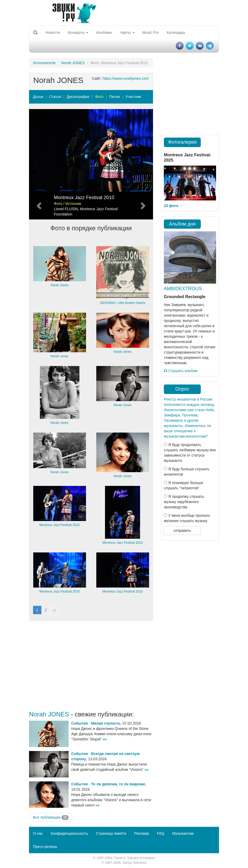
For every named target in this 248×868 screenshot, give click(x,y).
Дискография (78, 97)
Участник (133, 97)
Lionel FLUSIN (66, 209)
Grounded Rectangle (185, 297)
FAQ (161, 833)
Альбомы (104, 32)
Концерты (78, 32)
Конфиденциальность (69, 833)
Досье (38, 97)
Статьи (55, 97)
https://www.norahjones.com (126, 78)
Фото (99, 97)
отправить (182, 531)
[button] (38, 164)
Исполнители (44, 63)
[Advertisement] (91, 666)
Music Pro (151, 32)
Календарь (176, 32)
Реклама (141, 833)
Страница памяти (111, 833)
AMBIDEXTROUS (183, 289)
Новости (53, 32)
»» (105, 739)
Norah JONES (73, 63)
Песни (115, 97)
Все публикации (51, 818)
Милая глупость (106, 723)
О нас (38, 833)
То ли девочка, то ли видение (118, 784)
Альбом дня (182, 224)
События (80, 723)
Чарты (127, 32)
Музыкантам (183, 833)
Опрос (182, 389)
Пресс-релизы (45, 847)
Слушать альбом (181, 371)
